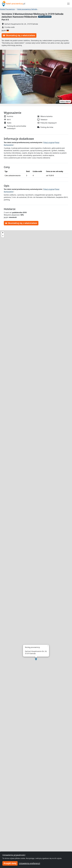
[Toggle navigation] (68, 4)
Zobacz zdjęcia (65, 101)
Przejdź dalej (10, 863)
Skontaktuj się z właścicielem (19, 35)
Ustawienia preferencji (29, 863)
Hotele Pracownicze (7, 9)
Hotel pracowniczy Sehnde (27, 9)
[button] (36, 659)
